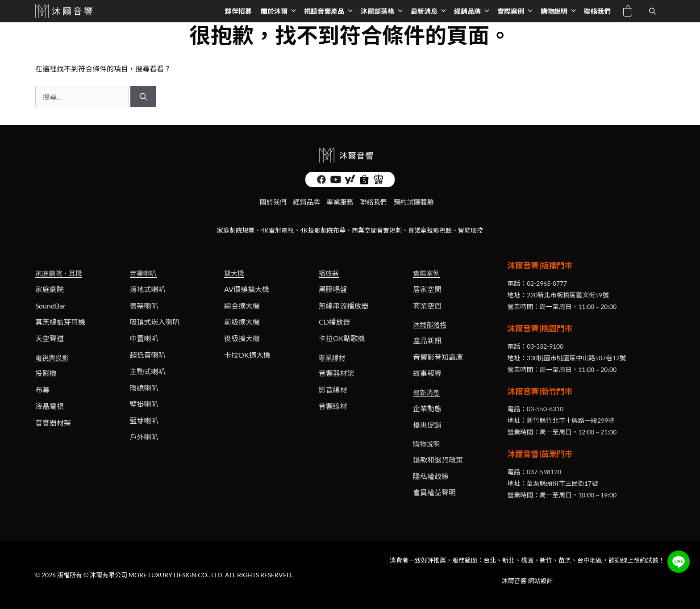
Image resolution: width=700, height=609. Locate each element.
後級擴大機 (242, 338)
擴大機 (234, 273)
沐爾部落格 (383, 11)
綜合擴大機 (242, 306)
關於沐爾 (280, 11)
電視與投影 (52, 358)
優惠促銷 (427, 425)
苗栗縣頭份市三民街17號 (562, 483)
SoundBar (50, 306)
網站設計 (541, 581)
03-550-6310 (545, 409)
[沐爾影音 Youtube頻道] (336, 179)
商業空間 (427, 306)
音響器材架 (53, 423)
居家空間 (427, 289)
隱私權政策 (431, 476)
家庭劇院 (50, 289)
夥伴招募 (238, 11)
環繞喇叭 (144, 388)
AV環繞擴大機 (247, 289)
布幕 (42, 390)
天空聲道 (50, 338)
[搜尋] (143, 96)
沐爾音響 (514, 581)
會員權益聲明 (434, 492)
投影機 (46, 373)
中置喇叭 (144, 338)
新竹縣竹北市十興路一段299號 (571, 420)
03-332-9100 (545, 346)
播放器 (329, 273)
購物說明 (560, 11)
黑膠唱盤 (333, 289)
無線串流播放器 (344, 306)
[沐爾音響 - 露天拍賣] (379, 179)
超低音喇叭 (148, 355)
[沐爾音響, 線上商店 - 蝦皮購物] (364, 179)
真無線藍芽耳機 (60, 322)
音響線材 (333, 406)
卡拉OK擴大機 (247, 355)
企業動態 (427, 408)
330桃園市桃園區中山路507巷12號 (576, 358)
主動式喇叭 (148, 371)
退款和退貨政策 (438, 460)
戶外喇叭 (144, 437)
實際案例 (517, 11)
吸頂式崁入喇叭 (155, 322)
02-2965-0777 (547, 283)
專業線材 (332, 358)
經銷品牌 (473, 11)
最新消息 (430, 11)
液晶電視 (50, 406)
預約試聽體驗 (414, 202)
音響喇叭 (143, 273)
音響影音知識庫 (438, 357)
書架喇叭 (144, 306)
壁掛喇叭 (144, 404)
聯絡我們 (597, 11)
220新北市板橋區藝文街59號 (568, 295)
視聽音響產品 (330, 11)
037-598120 (544, 472)
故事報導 (427, 373)
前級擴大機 (242, 322)
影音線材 (333, 390)
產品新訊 (427, 340)
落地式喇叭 (148, 289)
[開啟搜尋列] (652, 11)
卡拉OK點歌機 (342, 338)
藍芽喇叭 (144, 420)
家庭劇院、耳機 (59, 273)
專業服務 (340, 202)
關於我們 (273, 202)
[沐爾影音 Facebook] (321, 179)
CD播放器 (335, 322)
